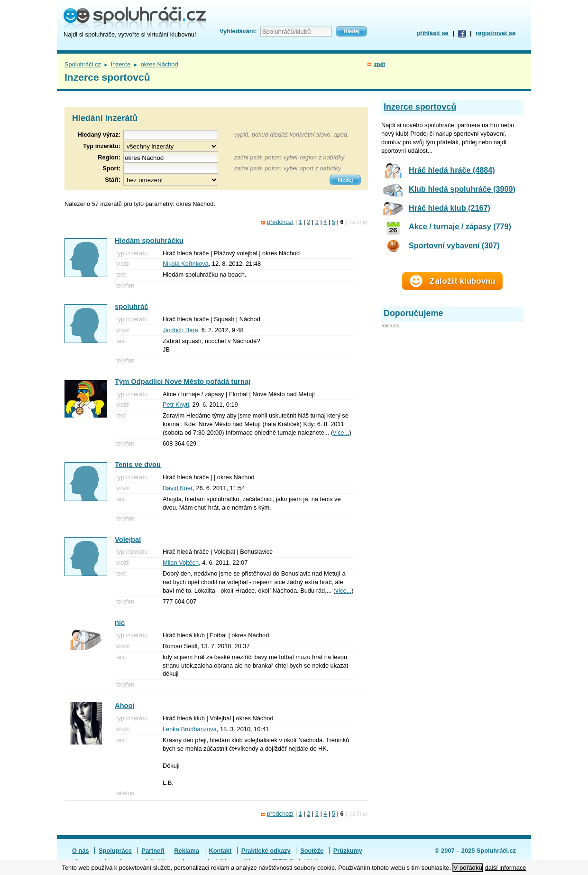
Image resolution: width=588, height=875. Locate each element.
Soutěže (312, 851)
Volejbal (128, 540)
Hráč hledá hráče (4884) (452, 170)
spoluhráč (131, 307)
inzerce (121, 64)
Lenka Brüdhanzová (190, 729)
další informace (506, 868)
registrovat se (496, 33)
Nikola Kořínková (186, 264)
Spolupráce (115, 851)
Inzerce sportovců (420, 107)
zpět (380, 64)
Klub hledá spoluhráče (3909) (462, 189)
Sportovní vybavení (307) (454, 245)
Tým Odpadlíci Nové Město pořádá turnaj (183, 382)
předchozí (280, 222)
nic (120, 623)
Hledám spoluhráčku (149, 241)
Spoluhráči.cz (83, 64)
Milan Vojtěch (181, 563)
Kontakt (220, 851)
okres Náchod (160, 64)
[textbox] (171, 158)
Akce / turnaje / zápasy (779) (460, 226)
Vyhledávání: (238, 31)
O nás (81, 851)
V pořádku (468, 868)
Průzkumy (348, 851)
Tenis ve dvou (138, 465)
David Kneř (178, 488)
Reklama (187, 851)
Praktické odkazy (266, 851)
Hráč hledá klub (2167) (450, 208)
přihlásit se (432, 33)
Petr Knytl (176, 405)
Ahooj (125, 706)
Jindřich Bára (180, 330)
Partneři (153, 851)
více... (341, 433)
